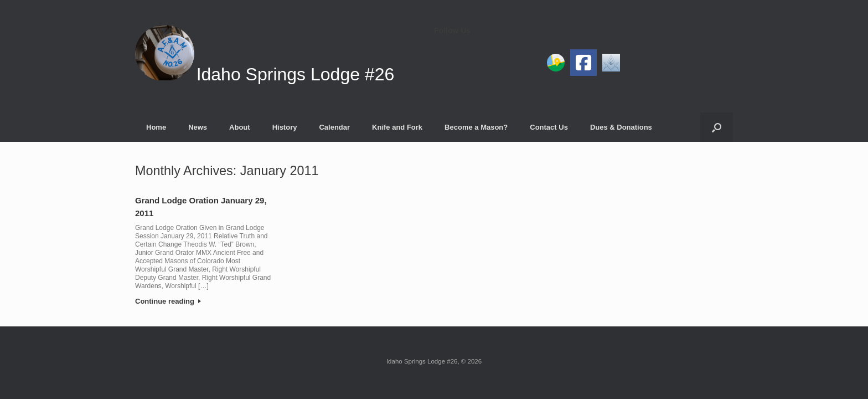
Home (156, 127)
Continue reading (168, 301)
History (285, 127)
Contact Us (549, 127)
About (240, 127)
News (198, 127)
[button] (717, 127)
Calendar (334, 127)
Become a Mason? (476, 127)
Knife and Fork (397, 127)
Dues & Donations (621, 127)
